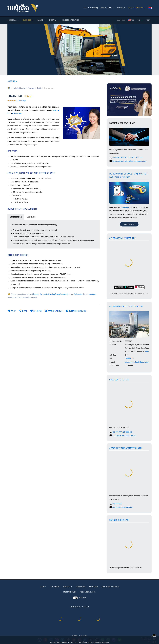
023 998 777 (129, 359)
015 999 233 (17, 114)
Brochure (36, 311)
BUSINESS (28, 20)
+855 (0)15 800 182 (120, 158)
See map (148, 352)
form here (125, 208)
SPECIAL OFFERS (91, 8)
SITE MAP (43, 587)
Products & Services (19, 88)
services (93, 294)
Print (11, 311)
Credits (39, 88)
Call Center (78, 294)
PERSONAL (13, 20)
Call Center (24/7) (119, 380)
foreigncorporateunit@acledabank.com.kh (129, 161)
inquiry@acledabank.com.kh (124, 435)
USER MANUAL (67, 587)
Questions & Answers (76, 311)
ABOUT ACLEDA (108, 8)
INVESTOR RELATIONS (71, 20)
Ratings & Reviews (53, 311)
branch (36, 294)
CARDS (41, 20)
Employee (31, 217)
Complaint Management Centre (126, 448)
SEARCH (121, 8)
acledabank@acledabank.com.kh (138, 362)
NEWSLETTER (93, 587)
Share (23, 311)
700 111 (132, 158)
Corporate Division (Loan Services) (54, 294)
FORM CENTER (54, 587)
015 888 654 (117, 504)
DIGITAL (54, 20)
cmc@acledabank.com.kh (123, 507)
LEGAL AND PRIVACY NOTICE (111, 587)
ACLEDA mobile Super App (122, 238)
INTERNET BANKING (137, 8)
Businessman (16, 217)
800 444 (139, 158)
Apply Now (129, 224)
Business (31, 88)
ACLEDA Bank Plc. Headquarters (126, 306)
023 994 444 (117, 432)
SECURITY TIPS (81, 587)
